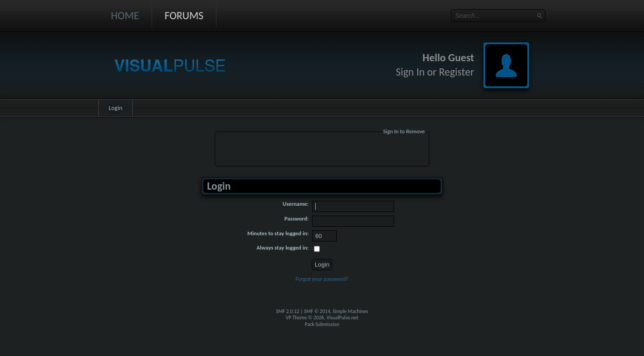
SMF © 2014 (317, 311)
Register (456, 72)
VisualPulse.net (342, 318)
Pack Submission (322, 324)
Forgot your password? (322, 279)
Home (125, 15)
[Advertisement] (322, 150)
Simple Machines (350, 311)
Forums (184, 15)
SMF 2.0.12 (288, 311)
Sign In (410, 72)
